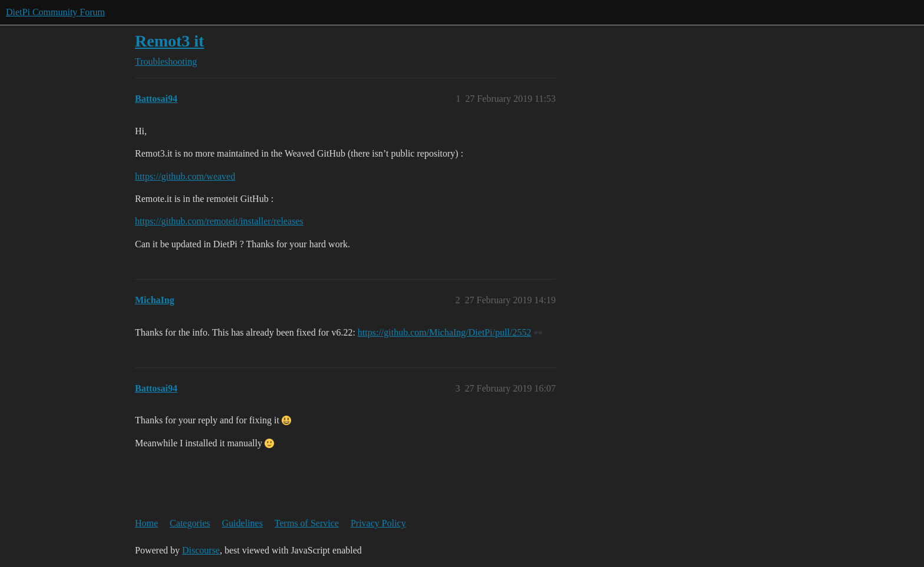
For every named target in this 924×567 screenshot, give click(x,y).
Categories (190, 523)
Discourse (201, 550)
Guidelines (242, 523)
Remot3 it (169, 41)
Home (146, 523)
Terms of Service (307, 523)
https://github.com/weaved (185, 176)
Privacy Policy (378, 523)
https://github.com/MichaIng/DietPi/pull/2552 (445, 332)
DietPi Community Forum (55, 12)
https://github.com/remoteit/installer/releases (219, 221)
